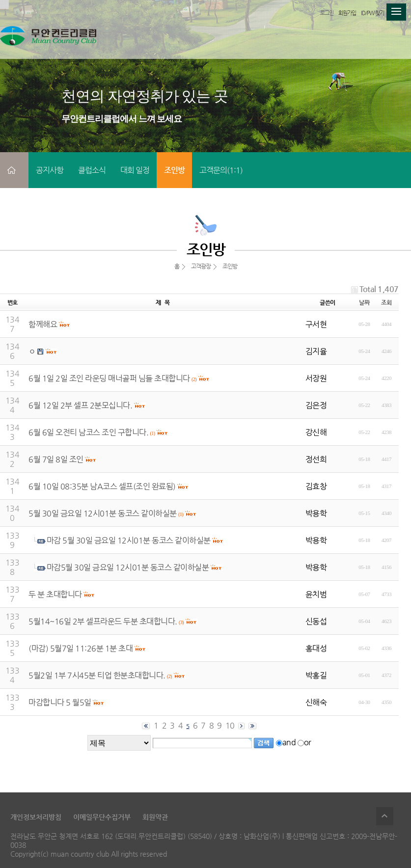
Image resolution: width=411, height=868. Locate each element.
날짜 (364, 302)
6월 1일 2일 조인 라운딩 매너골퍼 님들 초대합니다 (109, 378)
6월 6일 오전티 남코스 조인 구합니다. (88, 432)
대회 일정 (135, 170)
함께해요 (43, 324)
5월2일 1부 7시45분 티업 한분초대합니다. (97, 675)
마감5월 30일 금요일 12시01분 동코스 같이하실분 (128, 567)
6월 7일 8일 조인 (56, 459)
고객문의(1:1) (221, 170)
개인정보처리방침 (36, 817)
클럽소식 (92, 170)
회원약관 (155, 817)
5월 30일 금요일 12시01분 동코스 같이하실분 (103, 513)
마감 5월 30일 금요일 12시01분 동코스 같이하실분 (129, 540)
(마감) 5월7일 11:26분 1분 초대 (81, 648)
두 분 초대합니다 (55, 594)
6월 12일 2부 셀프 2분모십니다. (80, 405)
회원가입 (347, 13)
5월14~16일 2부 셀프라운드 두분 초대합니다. (103, 621)
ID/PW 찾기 (372, 13)
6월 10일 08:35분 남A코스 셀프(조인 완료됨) (102, 486)
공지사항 (50, 170)
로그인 (327, 13)
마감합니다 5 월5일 (60, 702)
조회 (386, 302)
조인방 (174, 170)
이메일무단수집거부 (102, 817)
